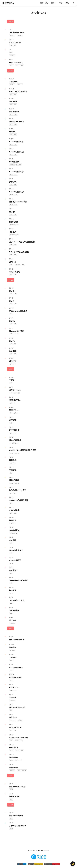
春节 (11, 52)
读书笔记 (12, 35)
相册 (42, 3)
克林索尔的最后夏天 (17, 32)
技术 (11, 45)
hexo (11, 65)
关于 (47, 3)
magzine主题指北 (16, 63)
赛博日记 (12, 55)
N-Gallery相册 (15, 42)
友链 (67, 3)
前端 (15, 45)
